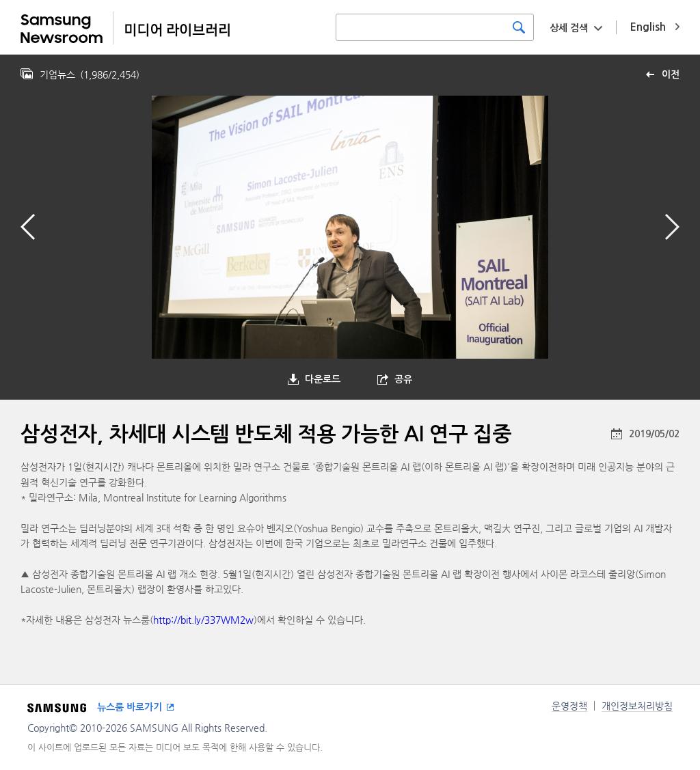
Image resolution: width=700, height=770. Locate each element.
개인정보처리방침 (637, 706)
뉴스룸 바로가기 (130, 707)
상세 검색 (569, 28)
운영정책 (569, 706)
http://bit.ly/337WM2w (203, 620)
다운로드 (323, 379)
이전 (671, 74)
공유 (403, 379)
